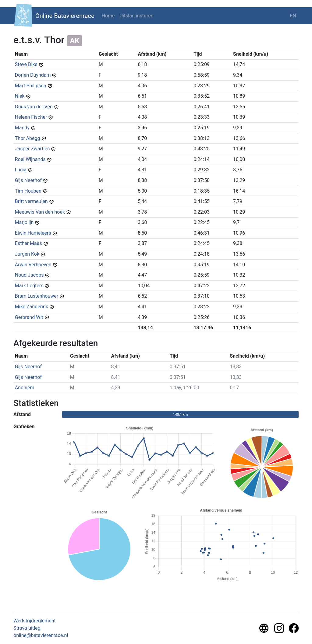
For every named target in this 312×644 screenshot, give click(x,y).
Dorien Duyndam (33, 75)
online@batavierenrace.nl (41, 635)
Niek (20, 96)
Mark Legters (29, 286)
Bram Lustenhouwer (37, 296)
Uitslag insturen (137, 16)
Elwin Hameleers (33, 233)
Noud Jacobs (29, 275)
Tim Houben (28, 191)
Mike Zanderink (32, 307)
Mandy (22, 128)
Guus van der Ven (34, 107)
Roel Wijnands (30, 159)
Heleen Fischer (31, 117)
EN (293, 16)
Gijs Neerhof (28, 180)
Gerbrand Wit (29, 317)
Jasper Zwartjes (32, 149)
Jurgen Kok (27, 254)
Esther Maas (28, 243)
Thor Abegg (28, 138)
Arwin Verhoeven (33, 265)
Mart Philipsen (31, 86)
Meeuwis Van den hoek (40, 212)
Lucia (21, 170)
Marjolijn (24, 222)
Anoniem (25, 388)
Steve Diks (26, 64)
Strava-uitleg (27, 628)
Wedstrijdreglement (35, 621)
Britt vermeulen (31, 201)
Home (108, 16)
